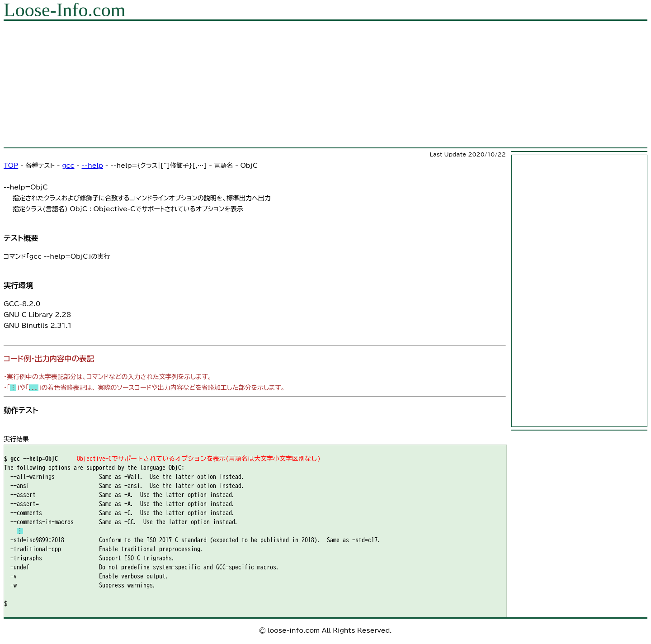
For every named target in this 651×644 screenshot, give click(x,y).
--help (92, 166)
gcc (68, 166)
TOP (11, 166)
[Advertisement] (275, 84)
